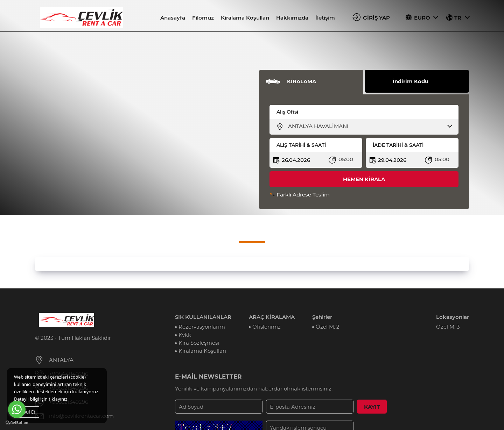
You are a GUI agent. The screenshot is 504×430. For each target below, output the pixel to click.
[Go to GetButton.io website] (17, 423)
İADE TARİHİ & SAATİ (398, 145)
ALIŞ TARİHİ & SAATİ (301, 145)
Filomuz (203, 18)
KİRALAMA (302, 81)
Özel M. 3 (448, 327)
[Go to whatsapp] (17, 409)
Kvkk (185, 335)
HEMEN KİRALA (364, 179)
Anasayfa (173, 18)
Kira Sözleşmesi (199, 343)
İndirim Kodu (411, 81)
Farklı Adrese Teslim (303, 195)
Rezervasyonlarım (202, 327)
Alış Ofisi (287, 112)
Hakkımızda (292, 18)
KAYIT (372, 407)
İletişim (325, 18)
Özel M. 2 (328, 327)
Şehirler (322, 317)
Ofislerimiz (267, 327)
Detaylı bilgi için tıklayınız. (41, 399)
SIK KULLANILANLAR (203, 317)
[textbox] (368, 126)
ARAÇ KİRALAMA (272, 317)
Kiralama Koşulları (245, 18)
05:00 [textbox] (346, 159)
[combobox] (368, 126)
